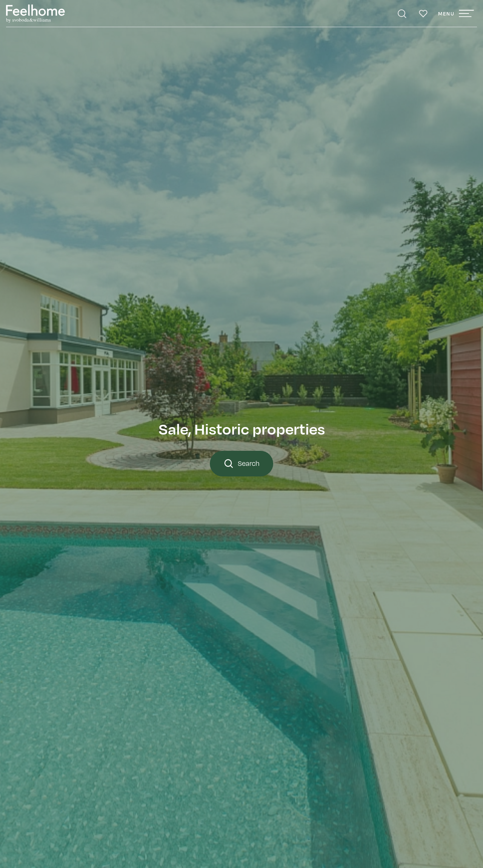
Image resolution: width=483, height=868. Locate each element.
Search (241, 464)
